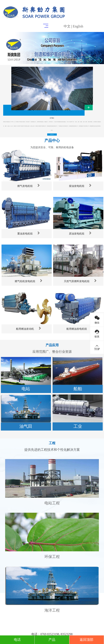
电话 (17, 640)
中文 (67, 26)
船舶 (78, 389)
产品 (52, 640)
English (78, 26)
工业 (78, 426)
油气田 (26, 426)
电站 (26, 389)
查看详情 (52, 134)
